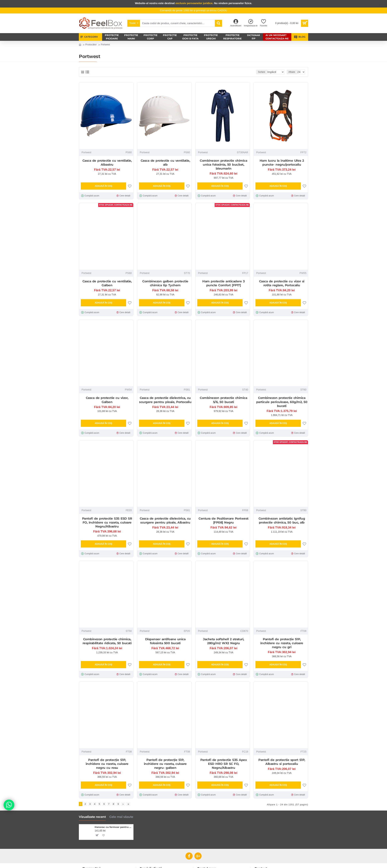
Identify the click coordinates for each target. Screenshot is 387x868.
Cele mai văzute (121, 816)
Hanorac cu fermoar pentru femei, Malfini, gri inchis (113, 826)
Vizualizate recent (92, 816)
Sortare (256, 72)
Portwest (86, 152)
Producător (91, 44)
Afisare (293, 72)
